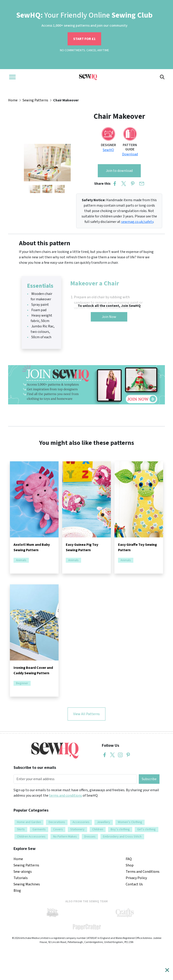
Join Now (109, 317)
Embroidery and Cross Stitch (122, 837)
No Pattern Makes (65, 837)
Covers (58, 829)
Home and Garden (29, 822)
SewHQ (108, 150)
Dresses (90, 837)
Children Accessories (31, 837)
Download (130, 154)
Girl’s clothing (146, 829)
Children (98, 829)
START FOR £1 (84, 39)
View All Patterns (86, 714)
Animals (21, 560)
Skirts (21, 829)
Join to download (119, 171)
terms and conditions (66, 796)
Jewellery (104, 822)
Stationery (77, 829)
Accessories (81, 822)
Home (13, 100)
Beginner (22, 683)
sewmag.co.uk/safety (137, 222)
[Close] (167, 970)
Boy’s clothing (120, 829)
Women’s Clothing (130, 822)
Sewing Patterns (35, 100)
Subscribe (149, 779)
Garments (39, 829)
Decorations (57, 822)
